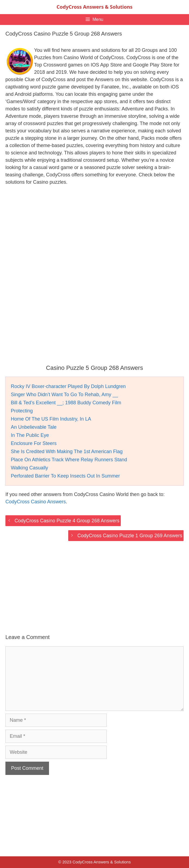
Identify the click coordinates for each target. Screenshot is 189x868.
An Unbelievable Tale (34, 427)
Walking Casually (29, 468)
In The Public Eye (30, 435)
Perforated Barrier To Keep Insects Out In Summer (65, 476)
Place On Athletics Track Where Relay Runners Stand (69, 460)
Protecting (22, 411)
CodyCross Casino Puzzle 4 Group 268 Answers (67, 521)
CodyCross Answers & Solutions (94, 7)
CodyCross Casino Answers (36, 502)
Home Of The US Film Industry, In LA (51, 419)
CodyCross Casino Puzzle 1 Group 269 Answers (130, 536)
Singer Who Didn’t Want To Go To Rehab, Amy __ (64, 395)
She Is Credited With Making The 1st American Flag (67, 452)
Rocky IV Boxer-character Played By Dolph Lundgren (68, 386)
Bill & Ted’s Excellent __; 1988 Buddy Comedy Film (66, 403)
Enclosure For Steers (34, 443)
